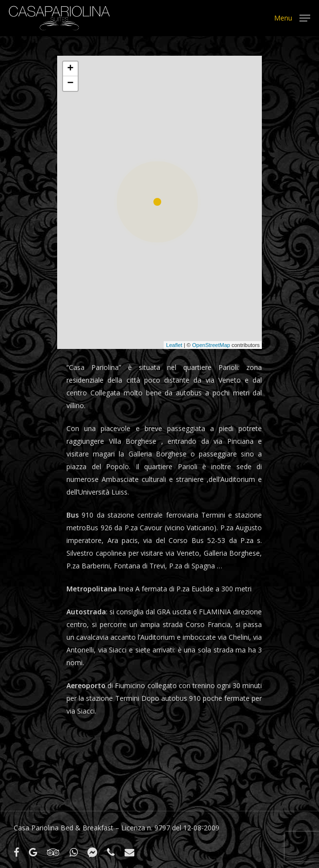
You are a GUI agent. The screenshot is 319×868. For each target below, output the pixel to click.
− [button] (70, 84)
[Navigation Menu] (292, 17)
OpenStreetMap (211, 345)
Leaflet (174, 345)
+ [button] (70, 69)
